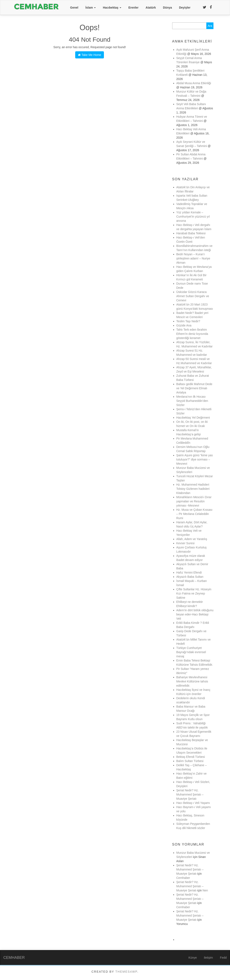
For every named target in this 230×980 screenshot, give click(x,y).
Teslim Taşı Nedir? (188, 321)
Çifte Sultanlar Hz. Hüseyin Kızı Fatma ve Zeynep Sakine (194, 593)
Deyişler (185, 8)
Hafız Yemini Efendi (189, 573)
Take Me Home (90, 55)
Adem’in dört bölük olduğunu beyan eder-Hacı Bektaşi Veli (195, 614)
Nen (205, 890)
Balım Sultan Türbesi (190, 761)
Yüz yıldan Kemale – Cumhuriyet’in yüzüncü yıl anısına (193, 217)
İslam (91, 8)
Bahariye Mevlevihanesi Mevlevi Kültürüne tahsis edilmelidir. (192, 681)
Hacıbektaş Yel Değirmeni (193, 418)
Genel (74, 8)
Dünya (167, 8)
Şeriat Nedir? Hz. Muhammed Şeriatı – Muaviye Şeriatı (190, 794)
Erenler (133, 8)
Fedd (223, 958)
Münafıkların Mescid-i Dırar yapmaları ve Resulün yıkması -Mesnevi (194, 501)
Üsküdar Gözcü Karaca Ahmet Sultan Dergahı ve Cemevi (193, 296)
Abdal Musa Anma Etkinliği (194, 83)
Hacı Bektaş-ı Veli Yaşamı (193, 803)
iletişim (208, 958)
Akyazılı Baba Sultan (190, 577)
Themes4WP (126, 972)
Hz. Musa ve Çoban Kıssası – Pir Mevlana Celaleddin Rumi (194, 514)
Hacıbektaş (112, 8)
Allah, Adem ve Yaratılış (192, 539)
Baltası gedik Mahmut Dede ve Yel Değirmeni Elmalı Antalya (194, 388)
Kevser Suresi (185, 543)
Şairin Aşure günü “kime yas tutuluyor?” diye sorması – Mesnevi (195, 459)
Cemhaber (183, 878)
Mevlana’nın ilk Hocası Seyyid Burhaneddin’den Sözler (192, 401)
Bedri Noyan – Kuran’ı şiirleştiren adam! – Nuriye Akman (193, 258)
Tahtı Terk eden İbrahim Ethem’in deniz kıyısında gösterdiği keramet (192, 334)
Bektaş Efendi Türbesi (191, 757)
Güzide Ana (184, 325)
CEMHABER (14, 958)
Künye (193, 958)
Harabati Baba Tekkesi (191, 233)
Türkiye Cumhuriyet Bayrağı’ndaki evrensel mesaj (191, 652)
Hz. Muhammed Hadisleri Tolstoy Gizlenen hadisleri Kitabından (193, 489)
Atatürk (151, 8)
